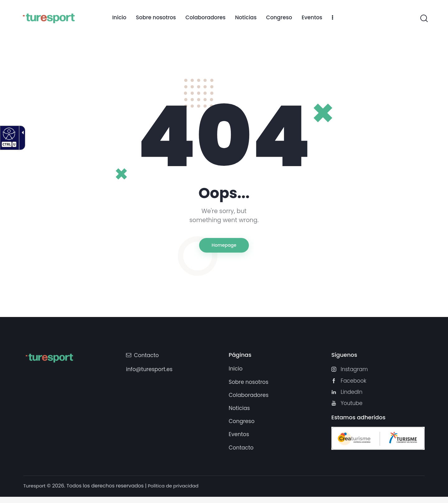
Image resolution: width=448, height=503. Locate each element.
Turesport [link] (35, 492)
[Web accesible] (8, 133)
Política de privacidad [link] (176, 492)
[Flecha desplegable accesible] (21, 138)
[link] (119, 18)
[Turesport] (49, 18)
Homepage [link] (224, 247)
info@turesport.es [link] (149, 372)
